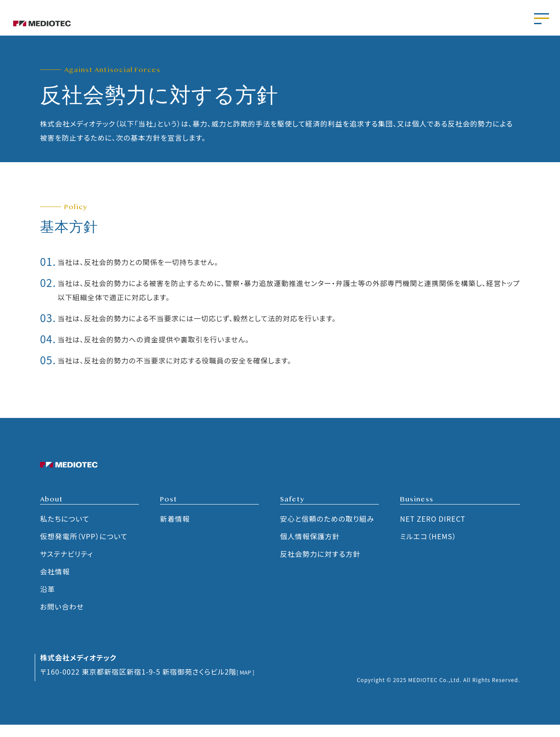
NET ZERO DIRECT (433, 531)
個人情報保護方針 (310, 549)
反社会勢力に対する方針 (320, 566)
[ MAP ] (249, 684)
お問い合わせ (62, 619)
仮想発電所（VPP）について (84, 549)
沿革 (47, 602)
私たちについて (65, 531)
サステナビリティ (67, 566)
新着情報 (175, 531)
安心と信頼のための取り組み (327, 531)
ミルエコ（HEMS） (428, 549)
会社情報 (55, 584)
